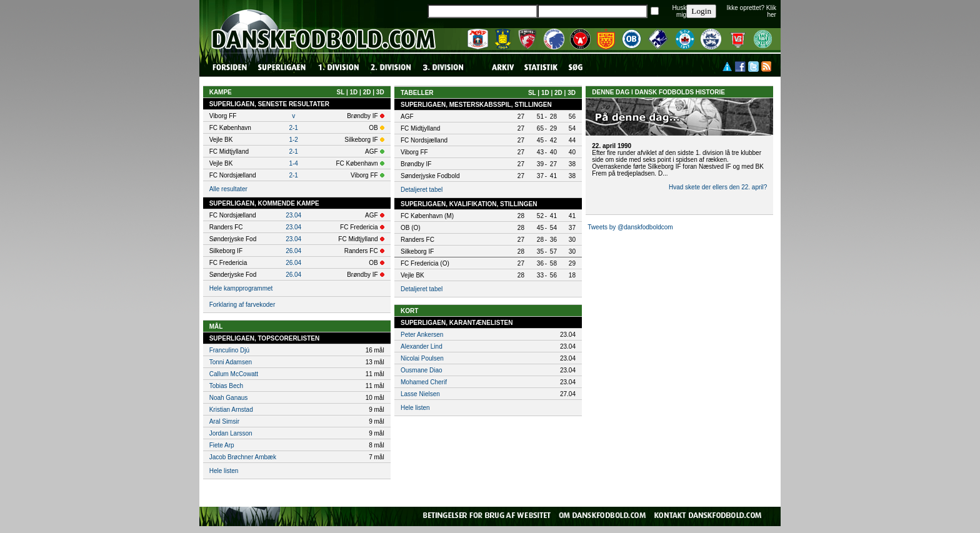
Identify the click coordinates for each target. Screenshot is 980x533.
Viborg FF (414, 152)
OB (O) (411, 228)
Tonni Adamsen (231, 362)
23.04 (293, 215)
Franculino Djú (229, 350)
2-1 (293, 128)
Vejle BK (412, 275)
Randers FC (417, 240)
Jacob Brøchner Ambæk (243, 457)
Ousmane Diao (422, 370)
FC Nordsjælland (424, 140)
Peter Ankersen (422, 335)
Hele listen (224, 471)
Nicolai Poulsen (422, 358)
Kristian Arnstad (231, 410)
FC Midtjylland (420, 128)
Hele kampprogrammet (241, 288)
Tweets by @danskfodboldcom (630, 227)
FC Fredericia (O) (425, 263)
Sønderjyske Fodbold (430, 176)
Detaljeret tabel (422, 190)
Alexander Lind (422, 346)
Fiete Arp (222, 445)
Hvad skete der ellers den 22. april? (718, 187)
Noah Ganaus (229, 398)
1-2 (293, 140)
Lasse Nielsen (420, 394)
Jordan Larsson (231, 433)
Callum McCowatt (234, 374)
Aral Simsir (224, 421)
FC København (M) (427, 216)
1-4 (293, 163)
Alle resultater (228, 189)
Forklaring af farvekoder (242, 305)
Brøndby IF (416, 164)
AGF (407, 117)
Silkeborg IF (417, 252)
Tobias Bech (226, 386)
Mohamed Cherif (424, 382)
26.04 (293, 251)
